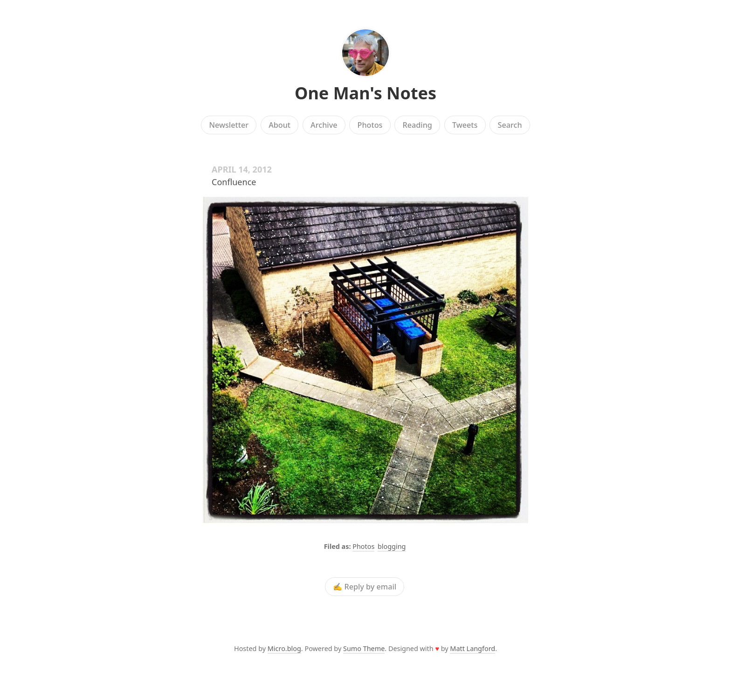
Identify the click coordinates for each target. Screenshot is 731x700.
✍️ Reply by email (365, 587)
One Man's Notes (365, 93)
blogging (392, 546)
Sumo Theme (364, 648)
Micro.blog (284, 648)
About (279, 125)
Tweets (465, 125)
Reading (417, 125)
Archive (324, 125)
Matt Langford (472, 648)
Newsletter (229, 125)
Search (510, 125)
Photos (370, 125)
